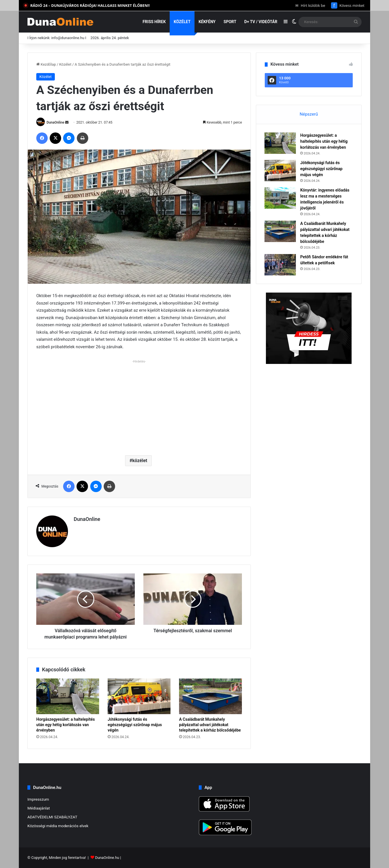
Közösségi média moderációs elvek (58, 826)
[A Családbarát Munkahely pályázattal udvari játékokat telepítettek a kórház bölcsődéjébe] (210, 696)
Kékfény (207, 22)
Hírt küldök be (310, 5)
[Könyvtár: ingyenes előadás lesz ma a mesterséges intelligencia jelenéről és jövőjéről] (280, 198)
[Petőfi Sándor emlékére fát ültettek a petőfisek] (280, 265)
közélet (140, 461)
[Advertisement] (139, 405)
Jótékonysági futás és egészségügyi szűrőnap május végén (135, 725)
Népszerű (309, 114)
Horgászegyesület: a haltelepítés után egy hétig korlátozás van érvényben (66, 725)
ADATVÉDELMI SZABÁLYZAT (52, 817)
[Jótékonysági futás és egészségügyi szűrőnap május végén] (139, 696)
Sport (230, 22)
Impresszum (38, 799)
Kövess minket (348, 5)
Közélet (182, 22)
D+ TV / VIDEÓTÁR (261, 22)
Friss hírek (154, 22)
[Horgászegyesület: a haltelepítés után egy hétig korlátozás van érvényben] (68, 696)
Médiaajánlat (39, 808)
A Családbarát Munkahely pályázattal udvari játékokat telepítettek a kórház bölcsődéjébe (210, 725)
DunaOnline (55, 122)
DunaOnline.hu (107, 858)
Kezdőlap (46, 64)
